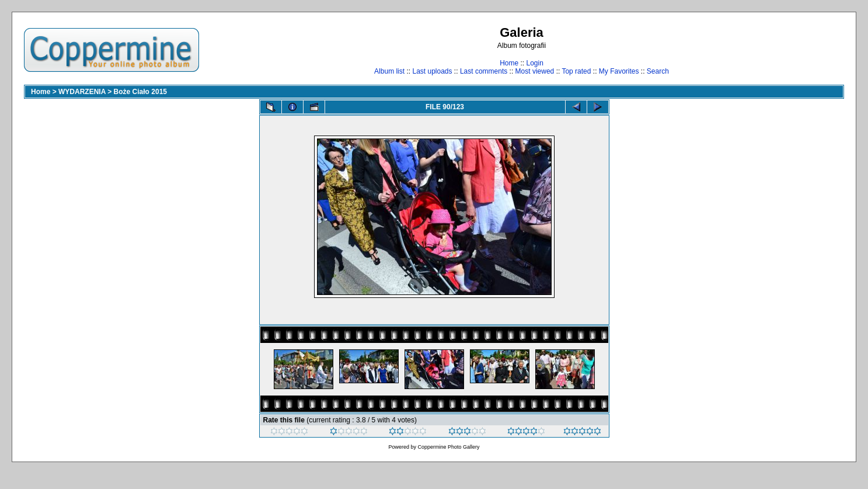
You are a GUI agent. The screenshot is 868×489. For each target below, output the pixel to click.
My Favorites (619, 71)
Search (658, 71)
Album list (389, 71)
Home (509, 63)
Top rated (576, 71)
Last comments (484, 71)
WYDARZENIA (82, 92)
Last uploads (432, 71)
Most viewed (535, 71)
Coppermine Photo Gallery (448, 447)
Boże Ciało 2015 (140, 92)
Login (534, 63)
